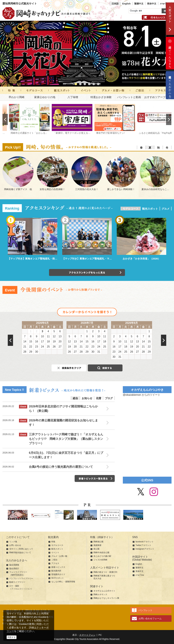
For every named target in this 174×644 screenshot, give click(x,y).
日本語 (115, 4)
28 (25, 352)
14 (25, 341)
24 (42, 347)
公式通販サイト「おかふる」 (170, 85)
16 (37, 341)
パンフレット (145, 610)
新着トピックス (58, 567)
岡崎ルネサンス (100, 594)
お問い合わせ (15, 545)
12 (54, 336)
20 (60, 341)
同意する (12, 637)
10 (42, 336)
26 (54, 347)
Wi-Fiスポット (58, 578)
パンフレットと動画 (129, 97)
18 (48, 341)
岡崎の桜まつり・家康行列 (105, 572)
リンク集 (13, 542)
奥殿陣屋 (97, 545)
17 (42, 341)
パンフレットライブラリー (21, 579)
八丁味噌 (73, 97)
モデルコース (131, 209)
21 (25, 347)
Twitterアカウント (143, 545)
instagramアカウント (145, 549)
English (126, 4)
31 (99, 352)
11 (48, 336)
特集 (53, 542)
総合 (75, 398)
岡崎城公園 (98, 542)
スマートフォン (87, 635)
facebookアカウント (145, 542)
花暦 (99, 398)
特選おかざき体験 (101, 97)
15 (31, 341)
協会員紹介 (14, 568)
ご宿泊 (54, 560)
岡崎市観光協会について (20, 553)
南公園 (96, 549)
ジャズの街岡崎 (100, 560)
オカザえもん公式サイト (104, 591)
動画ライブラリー (17, 582)
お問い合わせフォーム (150, 618)
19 (54, 341)
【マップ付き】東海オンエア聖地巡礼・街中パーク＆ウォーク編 (44, 259)
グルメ (166, 209)
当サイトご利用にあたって (21, 549)
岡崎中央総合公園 (101, 553)
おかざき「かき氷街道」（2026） (141, 259)
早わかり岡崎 (17, 97)
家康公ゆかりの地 (45, 97)
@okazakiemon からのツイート (142, 395)
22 (31, 347)
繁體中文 (139, 4)
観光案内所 (56, 571)
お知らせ (87, 398)
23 (37, 347)
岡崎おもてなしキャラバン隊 (106, 598)
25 (48, 347)
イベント (55, 553)
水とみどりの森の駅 (102, 556)
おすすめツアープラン (157, 97)
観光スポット (150, 209)
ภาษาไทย (165, 4)
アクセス (55, 563)
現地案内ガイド (58, 574)
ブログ (109, 398)
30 (37, 352)
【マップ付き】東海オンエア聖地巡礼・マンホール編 (92, 259)
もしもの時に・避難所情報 (63, 582)
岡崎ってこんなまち (170, 53)
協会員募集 (14, 565)
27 (60, 347)
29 (31, 352)
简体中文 (152, 4)
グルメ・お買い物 (59, 556)
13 (60, 336)
